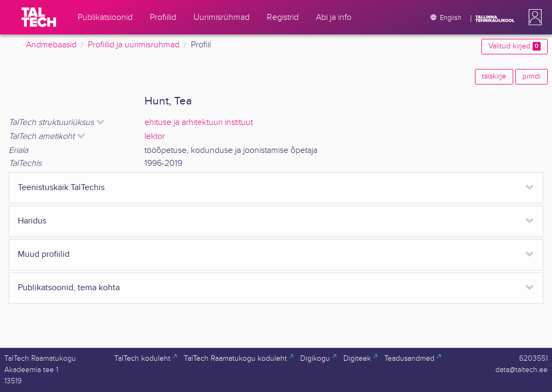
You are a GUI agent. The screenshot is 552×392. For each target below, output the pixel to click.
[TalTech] (39, 17)
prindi (532, 76)
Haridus (32, 221)
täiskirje (494, 76)
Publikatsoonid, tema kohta (69, 288)
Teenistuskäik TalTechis (61, 188)
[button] (533, 17)
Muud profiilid (44, 254)
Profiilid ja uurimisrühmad (134, 45)
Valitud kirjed (515, 46)
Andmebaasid (51, 45)
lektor (155, 136)
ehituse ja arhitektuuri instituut (199, 122)
